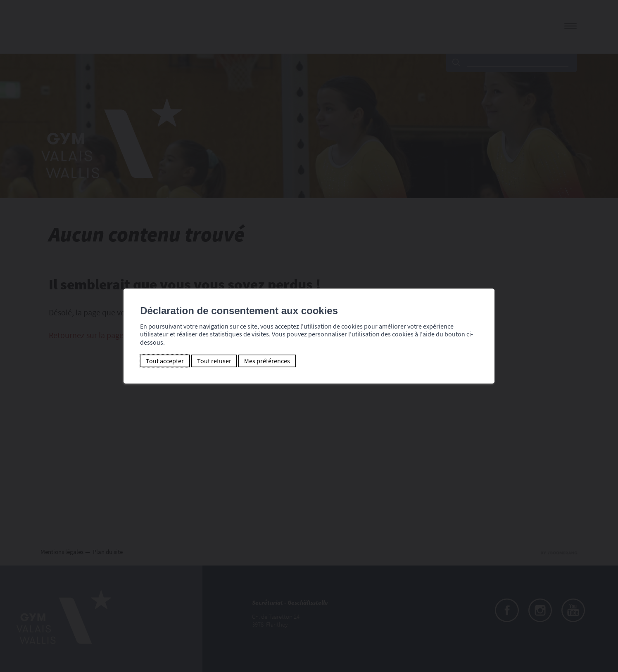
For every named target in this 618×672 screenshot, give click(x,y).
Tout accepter (165, 361)
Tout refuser (214, 361)
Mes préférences (267, 361)
